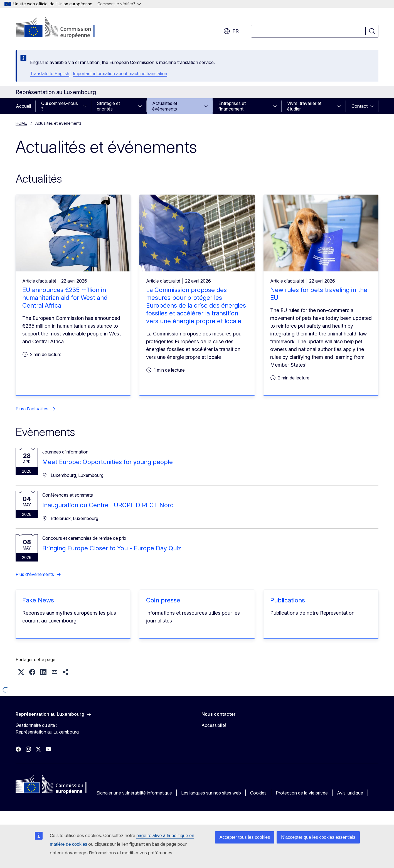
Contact (359, 106)
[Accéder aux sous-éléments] (86, 106)
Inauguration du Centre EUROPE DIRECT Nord (108, 505)
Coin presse (163, 600)
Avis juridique (350, 793)
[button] (21, 672)
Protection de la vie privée (302, 793)
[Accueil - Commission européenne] (61, 28)
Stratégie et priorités (108, 106)
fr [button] (231, 31)
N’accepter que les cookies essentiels (318, 837)
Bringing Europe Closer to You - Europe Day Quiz (112, 548)
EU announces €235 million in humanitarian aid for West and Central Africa (65, 298)
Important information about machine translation (120, 74)
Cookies (258, 793)
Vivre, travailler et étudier (304, 106)
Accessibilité (214, 725)
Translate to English (50, 74)
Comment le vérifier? (119, 4)
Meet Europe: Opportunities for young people (108, 462)
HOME (21, 123)
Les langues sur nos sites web (211, 793)
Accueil (23, 106)
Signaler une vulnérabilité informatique (134, 793)
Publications (288, 600)
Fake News (38, 600)
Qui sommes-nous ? (60, 106)
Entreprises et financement (232, 106)
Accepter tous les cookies (245, 837)
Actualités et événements (165, 106)
